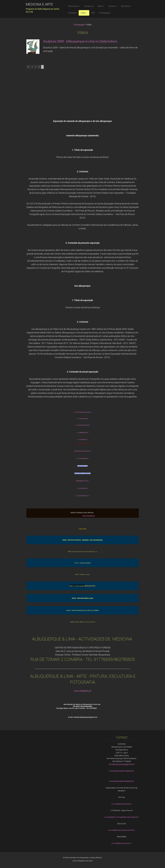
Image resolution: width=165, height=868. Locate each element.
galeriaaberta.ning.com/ (82, 481)
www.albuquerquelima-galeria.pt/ (122, 771)
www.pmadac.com (82, 439)
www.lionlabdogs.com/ (82, 458)
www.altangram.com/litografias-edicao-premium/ (122, 817)
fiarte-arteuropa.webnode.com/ (83, 451)
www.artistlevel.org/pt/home (82, 473)
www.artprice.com (83, 466)
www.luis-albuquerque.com (82, 425)
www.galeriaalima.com (83, 432)
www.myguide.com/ (83, 488)
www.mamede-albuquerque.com (82, 412)
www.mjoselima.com (83, 419)
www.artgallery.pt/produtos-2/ (122, 804)
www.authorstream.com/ (82, 496)
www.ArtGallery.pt (89, 516)
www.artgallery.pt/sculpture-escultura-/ (122, 830)
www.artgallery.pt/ (83, 691)
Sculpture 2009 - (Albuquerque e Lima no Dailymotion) (80, 41)
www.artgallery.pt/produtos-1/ (122, 843)
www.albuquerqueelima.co (82, 444)
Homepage (79, 25)
